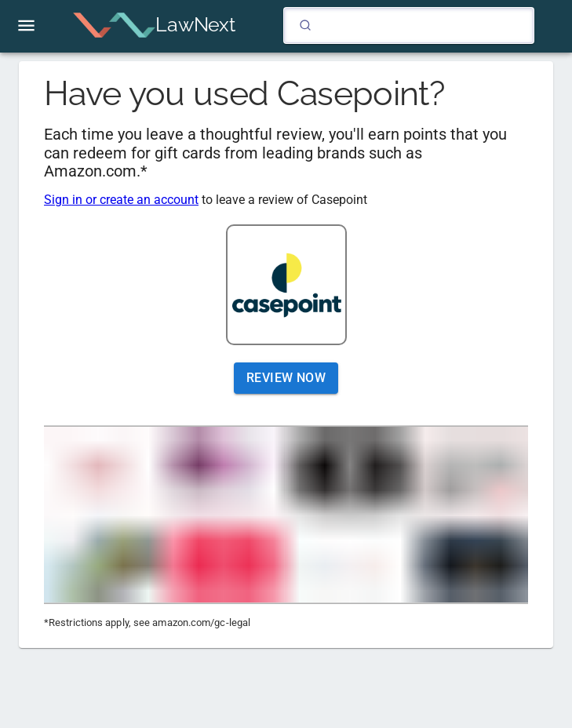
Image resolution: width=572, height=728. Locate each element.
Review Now (286, 378)
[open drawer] (26, 25)
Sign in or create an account (121, 200)
